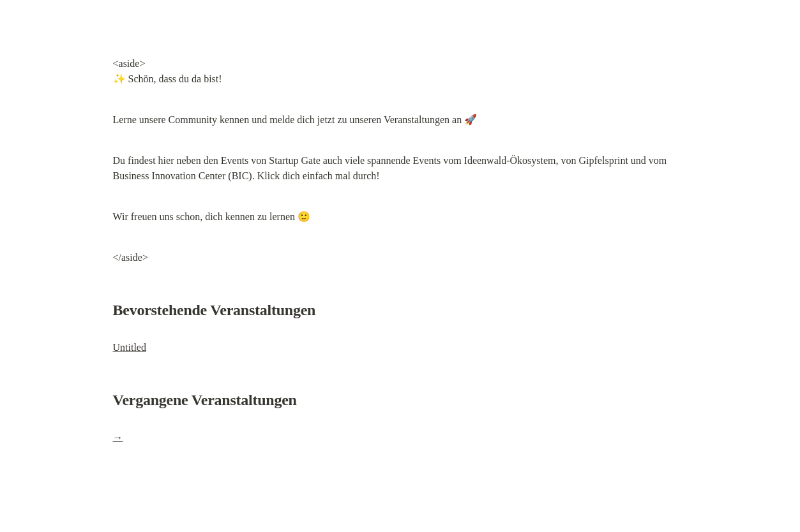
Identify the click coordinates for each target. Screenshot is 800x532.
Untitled (130, 347)
